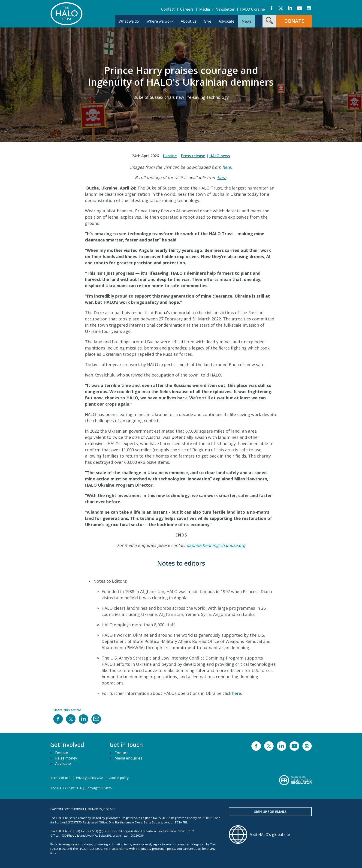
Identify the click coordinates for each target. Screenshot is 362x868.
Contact (168, 9)
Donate (62, 753)
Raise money (66, 758)
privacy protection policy (158, 849)
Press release (193, 156)
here (227, 167)
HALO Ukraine (252, 9)
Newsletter (225, 9)
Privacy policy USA (90, 778)
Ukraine (170, 156)
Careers (187, 9)
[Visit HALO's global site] (270, 835)
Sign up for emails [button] (270, 812)
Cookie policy (119, 778)
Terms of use (60, 778)
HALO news (220, 156)
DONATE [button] (294, 21)
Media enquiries (128, 758)
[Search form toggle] (269, 21)
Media (205, 9)
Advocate (63, 763)
